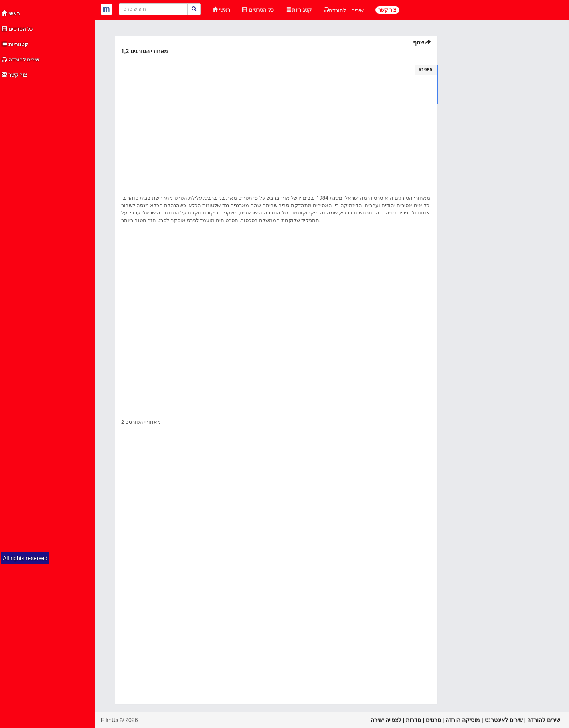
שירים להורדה (20, 60)
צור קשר (14, 75)
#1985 (426, 70)
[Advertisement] (48, 203)
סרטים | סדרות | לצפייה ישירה (406, 720)
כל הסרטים (17, 29)
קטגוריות (15, 44)
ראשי (11, 13)
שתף (422, 42)
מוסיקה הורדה (463, 720)
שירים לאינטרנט (504, 720)
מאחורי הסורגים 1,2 (145, 51)
